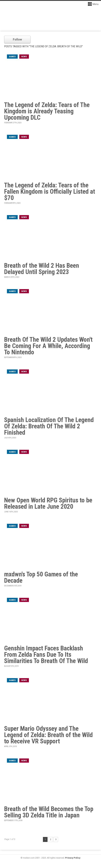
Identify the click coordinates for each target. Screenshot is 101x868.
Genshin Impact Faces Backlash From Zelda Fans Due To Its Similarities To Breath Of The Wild (46, 655)
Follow (17, 39)
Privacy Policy (73, 858)
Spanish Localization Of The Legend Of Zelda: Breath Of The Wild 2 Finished (49, 426)
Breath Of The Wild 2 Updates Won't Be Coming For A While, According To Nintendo (48, 346)
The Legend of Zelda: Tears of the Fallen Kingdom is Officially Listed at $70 (50, 192)
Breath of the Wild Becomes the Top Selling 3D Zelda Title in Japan (49, 812)
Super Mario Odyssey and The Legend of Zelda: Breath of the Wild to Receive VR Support (48, 735)
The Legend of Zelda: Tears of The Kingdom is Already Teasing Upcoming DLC (47, 111)
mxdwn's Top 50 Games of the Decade (41, 577)
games (12, 57)
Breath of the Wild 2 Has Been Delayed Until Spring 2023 (42, 269)
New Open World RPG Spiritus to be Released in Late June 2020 (48, 503)
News (24, 57)
